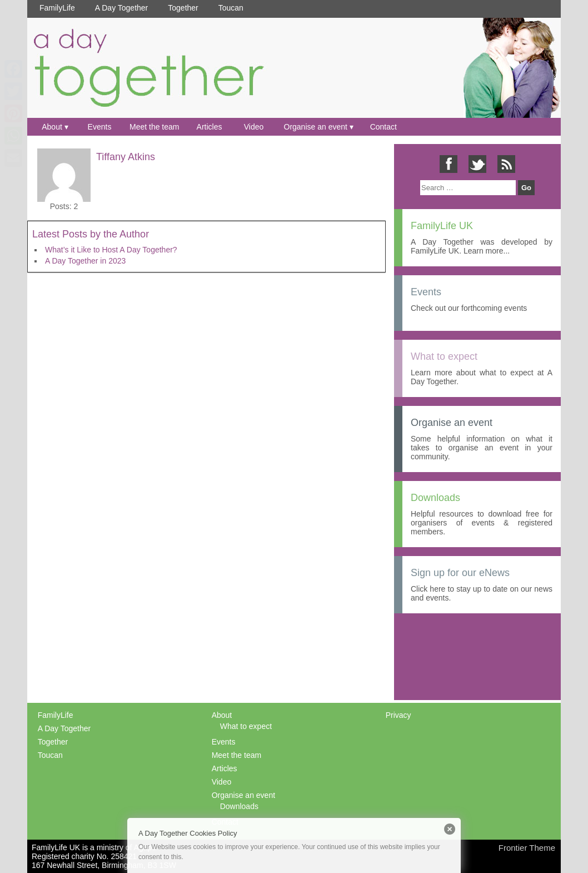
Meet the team (155, 127)
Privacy (398, 715)
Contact (383, 127)
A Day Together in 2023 (85, 261)
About (52, 127)
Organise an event (316, 127)
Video (254, 127)
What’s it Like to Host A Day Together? (111, 250)
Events (100, 127)
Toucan (231, 8)
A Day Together (121, 8)
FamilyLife (57, 8)
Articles (210, 127)
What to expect (246, 726)
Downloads (239, 806)
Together (183, 8)
